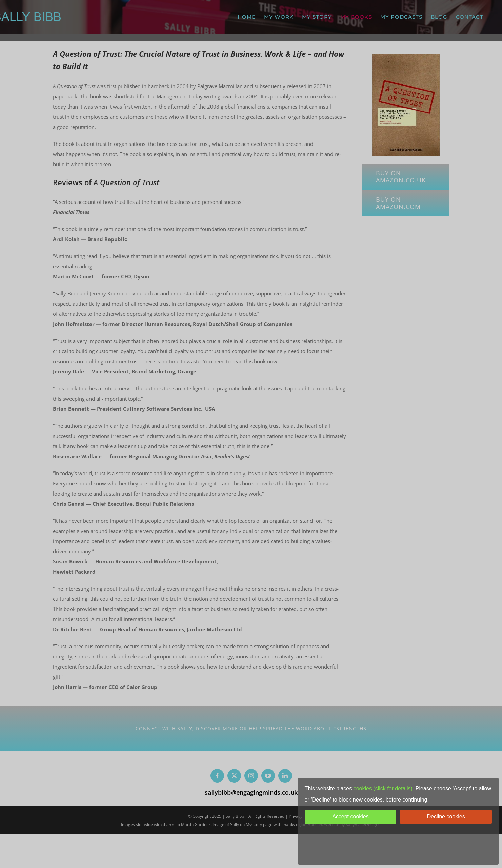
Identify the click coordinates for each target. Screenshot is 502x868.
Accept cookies (350, 817)
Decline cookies (446, 817)
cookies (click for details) (383, 788)
